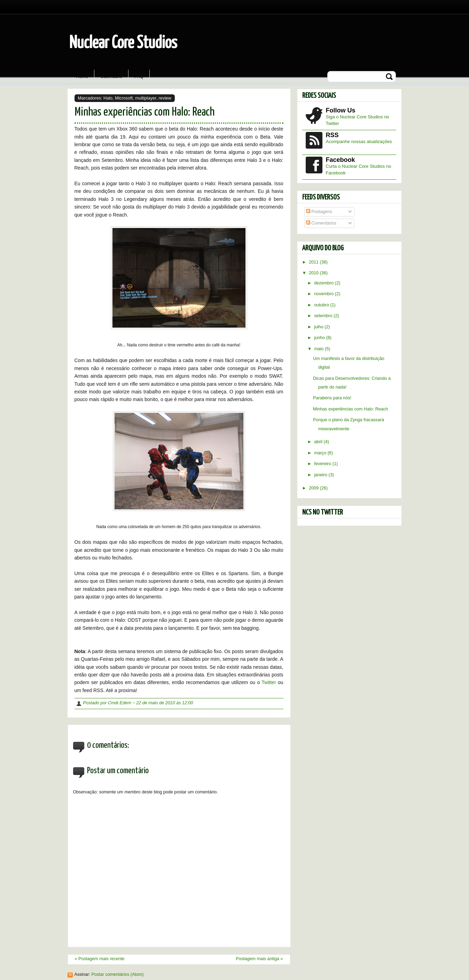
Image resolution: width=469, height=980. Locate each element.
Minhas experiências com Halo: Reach (144, 112)
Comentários (321, 223)
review (165, 98)
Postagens (319, 212)
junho (320, 338)
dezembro (325, 283)
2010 (314, 273)
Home (82, 76)
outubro (322, 305)
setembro (324, 316)
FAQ (139, 76)
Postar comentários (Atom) (118, 974)
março (321, 453)
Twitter (269, 682)
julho (319, 327)
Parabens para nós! (332, 398)
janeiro (321, 475)
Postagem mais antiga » (259, 959)
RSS (332, 135)
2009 (314, 488)
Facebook (341, 160)
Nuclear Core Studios (123, 43)
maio (319, 349)
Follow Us (341, 110)
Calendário (111, 76)
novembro (325, 294)
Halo (108, 98)
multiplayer (146, 98)
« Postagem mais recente (100, 959)
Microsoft (124, 98)
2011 (314, 262)
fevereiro (323, 464)
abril (319, 442)
